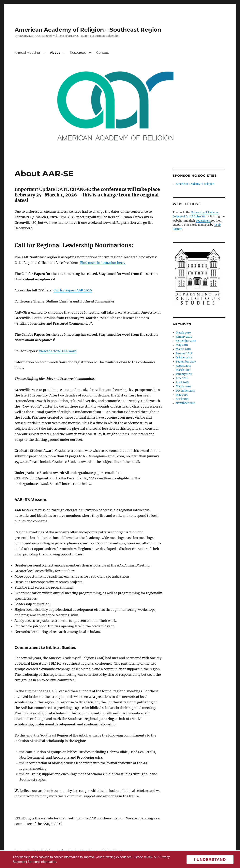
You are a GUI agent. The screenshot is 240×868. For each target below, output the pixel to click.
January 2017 (184, 374)
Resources (78, 53)
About (55, 53)
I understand (210, 860)
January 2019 (184, 337)
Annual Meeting (27, 53)
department (203, 221)
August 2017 (184, 366)
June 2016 (182, 378)
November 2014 (186, 403)
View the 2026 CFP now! (58, 351)
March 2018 (183, 349)
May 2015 (182, 395)
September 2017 (186, 362)
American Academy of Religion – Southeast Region (88, 30)
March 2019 (183, 333)
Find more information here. (103, 263)
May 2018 (182, 345)
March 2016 (183, 387)
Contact (103, 53)
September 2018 (186, 341)
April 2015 (182, 399)
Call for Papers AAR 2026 (73, 290)
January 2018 (184, 353)
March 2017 (183, 370)
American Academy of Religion (195, 184)
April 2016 (182, 382)
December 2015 (186, 391)
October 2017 (184, 357)
